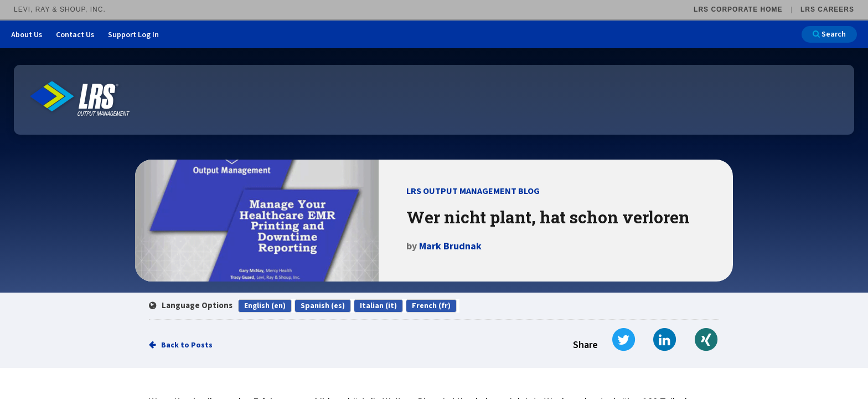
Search (829, 34)
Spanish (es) (323, 306)
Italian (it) (378, 306)
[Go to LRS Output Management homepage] (80, 99)
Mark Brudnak (450, 246)
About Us (27, 35)
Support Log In (133, 35)
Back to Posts (187, 345)
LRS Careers (827, 9)
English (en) (265, 306)
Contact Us (75, 35)
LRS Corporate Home (738, 9)
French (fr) (431, 306)
